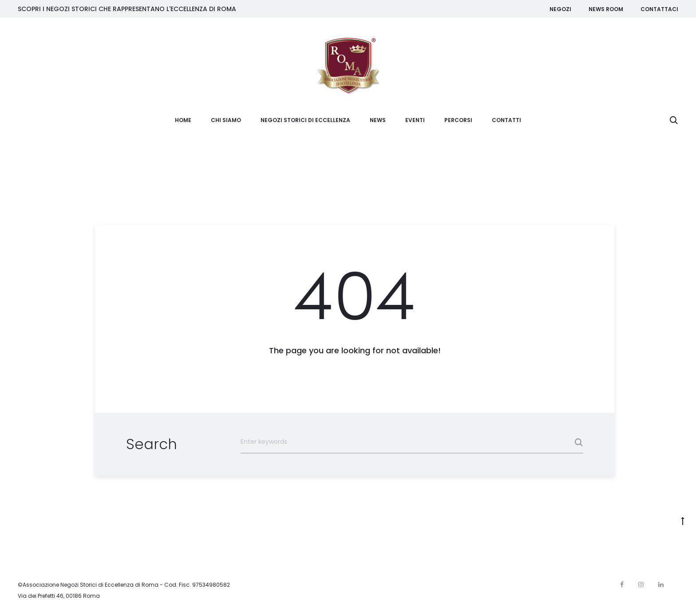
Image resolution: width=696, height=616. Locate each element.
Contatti (506, 120)
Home (183, 120)
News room (606, 9)
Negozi (560, 9)
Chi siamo (226, 120)
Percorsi (458, 120)
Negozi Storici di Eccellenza (305, 120)
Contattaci (659, 9)
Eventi (415, 120)
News (378, 120)
